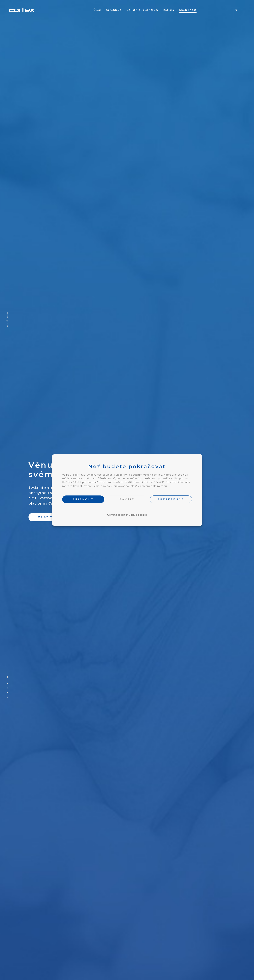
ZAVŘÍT (127, 499)
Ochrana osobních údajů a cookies (127, 515)
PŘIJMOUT (83, 499)
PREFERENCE (171, 499)
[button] (50, 517)
